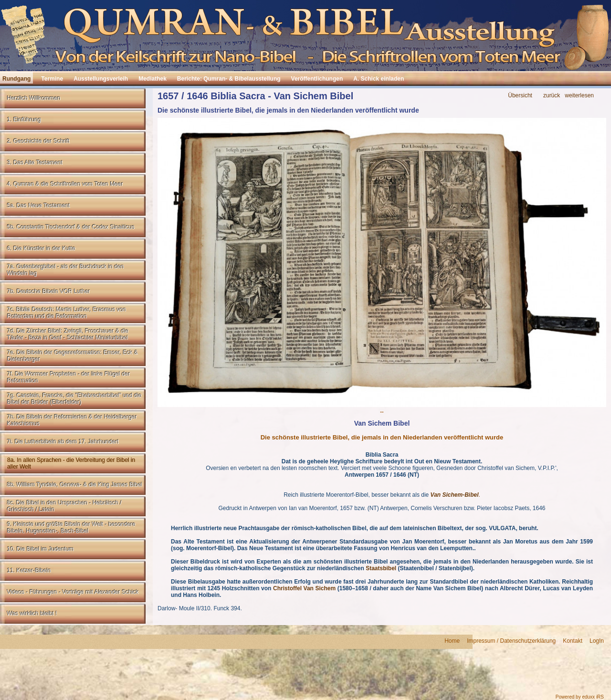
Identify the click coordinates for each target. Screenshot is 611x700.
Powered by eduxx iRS (580, 697)
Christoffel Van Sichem (304, 588)
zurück (552, 96)
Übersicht (520, 96)
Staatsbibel (381, 568)
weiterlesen (579, 96)
